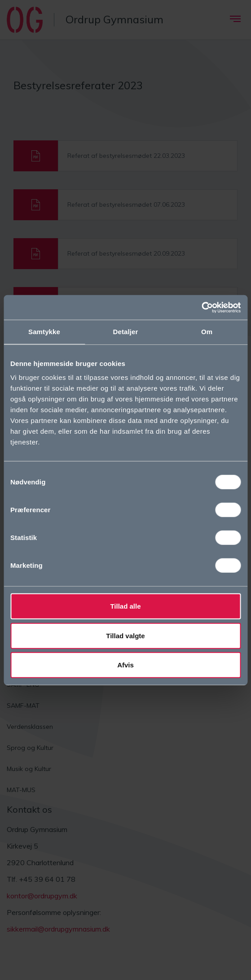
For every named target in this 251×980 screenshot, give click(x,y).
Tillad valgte (125, 635)
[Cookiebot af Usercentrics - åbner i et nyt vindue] (201, 307)
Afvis (125, 665)
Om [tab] (207, 332)
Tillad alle (125, 606)
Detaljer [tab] (126, 332)
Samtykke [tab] (44, 332)
